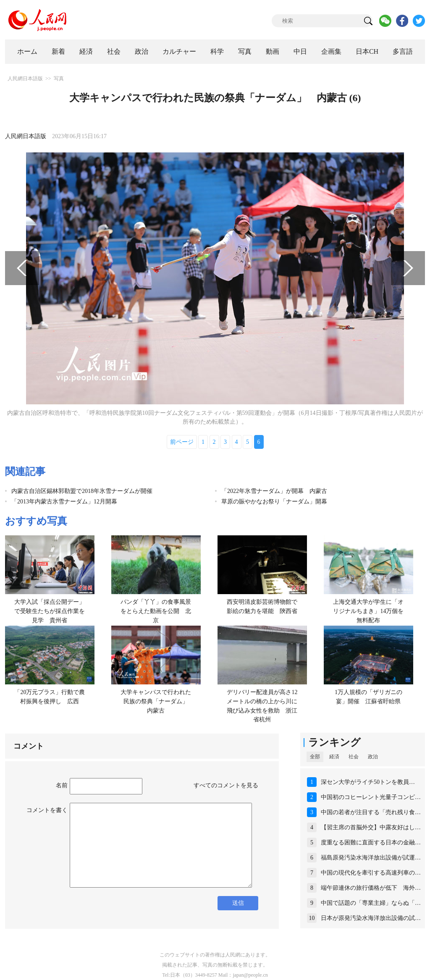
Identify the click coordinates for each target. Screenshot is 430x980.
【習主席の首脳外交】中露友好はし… (371, 827)
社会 (114, 51)
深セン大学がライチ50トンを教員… (368, 782)
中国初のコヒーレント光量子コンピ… (371, 797)
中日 (300, 51)
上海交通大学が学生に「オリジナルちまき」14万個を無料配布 (368, 611)
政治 (142, 51)
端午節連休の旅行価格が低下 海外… (371, 888)
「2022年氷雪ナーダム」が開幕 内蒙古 (274, 491)
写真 (245, 51)
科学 (217, 51)
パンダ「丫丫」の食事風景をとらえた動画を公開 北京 (156, 611)
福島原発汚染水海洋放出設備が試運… (371, 858)
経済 (86, 51)
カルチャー (179, 51)
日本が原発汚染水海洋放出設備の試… (371, 918)
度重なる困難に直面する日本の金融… (371, 842)
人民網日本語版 (25, 79)
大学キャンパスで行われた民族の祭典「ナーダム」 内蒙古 (157, 701)
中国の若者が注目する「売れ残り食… (371, 812)
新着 (58, 51)
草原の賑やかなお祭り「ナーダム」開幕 (274, 502)
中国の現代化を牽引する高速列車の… (371, 873)
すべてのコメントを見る (226, 785)
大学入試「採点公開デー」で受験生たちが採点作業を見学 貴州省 (50, 611)
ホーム (27, 51)
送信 (238, 903)
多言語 (403, 51)
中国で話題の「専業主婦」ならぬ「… (371, 903)
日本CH (367, 51)
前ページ (182, 442)
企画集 (331, 51)
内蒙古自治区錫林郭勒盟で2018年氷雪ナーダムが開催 (82, 491)
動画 (273, 51)
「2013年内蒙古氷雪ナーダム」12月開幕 (64, 502)
